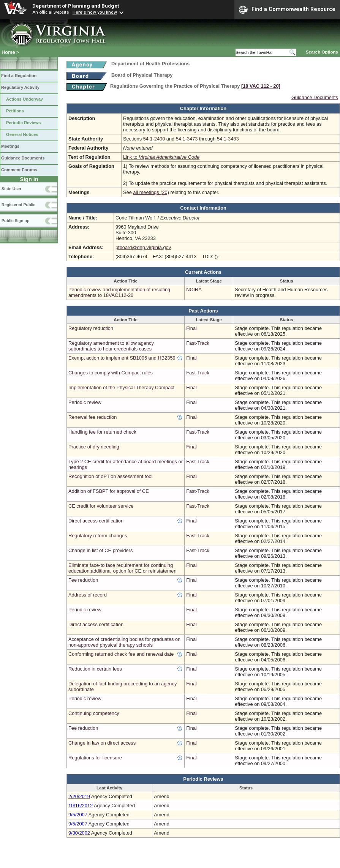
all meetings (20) (151, 192)
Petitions (15, 111)
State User (11, 189)
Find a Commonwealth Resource (287, 9)
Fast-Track (198, 343)
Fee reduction (83, 580)
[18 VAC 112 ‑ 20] (261, 86)
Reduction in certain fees (95, 669)
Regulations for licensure (95, 758)
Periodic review (85, 402)
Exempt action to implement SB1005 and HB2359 (122, 358)
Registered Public (18, 205)
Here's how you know (95, 12)
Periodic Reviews (24, 123)
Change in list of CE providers (100, 550)
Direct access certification (96, 521)
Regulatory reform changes (98, 536)
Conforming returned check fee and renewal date (121, 654)
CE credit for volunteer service (101, 506)
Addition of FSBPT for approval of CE (109, 491)
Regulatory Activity (20, 87)
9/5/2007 (78, 815)
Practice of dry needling (94, 447)
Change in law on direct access (102, 743)
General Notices (22, 134)
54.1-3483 (228, 139)
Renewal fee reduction (93, 417)
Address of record (88, 595)
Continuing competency (94, 713)
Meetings (10, 146)
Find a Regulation (19, 76)
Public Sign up (15, 221)
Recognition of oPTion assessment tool (110, 476)
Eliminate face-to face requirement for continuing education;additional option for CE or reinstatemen (123, 568)
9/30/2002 (79, 833)
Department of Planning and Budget (76, 6)
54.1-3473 (187, 139)
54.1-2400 (154, 139)
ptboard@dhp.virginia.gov (143, 247)
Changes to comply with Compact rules (111, 373)
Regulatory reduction (91, 328)
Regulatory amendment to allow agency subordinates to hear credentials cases (111, 346)
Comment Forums (19, 170)
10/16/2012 (81, 806)
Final (191, 328)
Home (8, 52)
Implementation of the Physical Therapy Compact (121, 387)
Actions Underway (25, 99)
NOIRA (194, 290)
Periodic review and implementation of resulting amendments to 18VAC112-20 (119, 292)
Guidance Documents (23, 158)
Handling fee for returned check (102, 432)
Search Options (322, 52)
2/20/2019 (79, 796)
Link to (161, 157)
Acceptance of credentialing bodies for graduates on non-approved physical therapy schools (124, 642)
